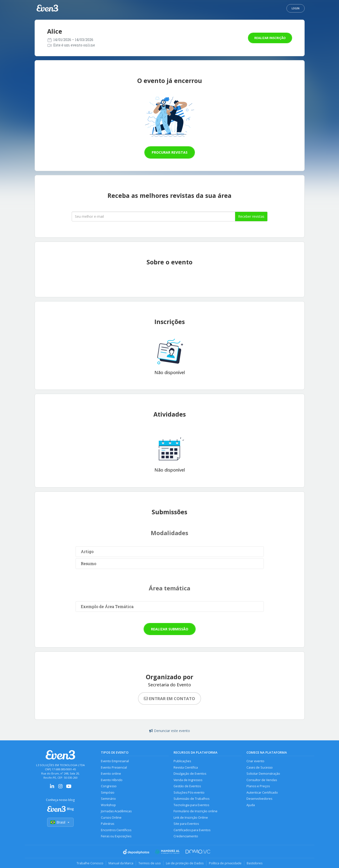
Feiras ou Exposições (116, 836)
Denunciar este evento (170, 731)
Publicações (182, 761)
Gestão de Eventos (187, 786)
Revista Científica (186, 767)
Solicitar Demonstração (263, 774)
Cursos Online (111, 818)
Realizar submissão (170, 629)
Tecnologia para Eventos (191, 805)
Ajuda (251, 805)
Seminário (108, 799)
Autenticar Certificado (262, 793)
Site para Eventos (186, 824)
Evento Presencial (114, 767)
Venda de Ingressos (188, 780)
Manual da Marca (121, 863)
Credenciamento (186, 836)
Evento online (111, 774)
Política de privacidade (225, 863)
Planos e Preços (258, 786)
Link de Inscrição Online (191, 818)
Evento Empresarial (115, 761)
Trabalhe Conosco (90, 863)
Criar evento (255, 761)
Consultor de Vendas (262, 780)
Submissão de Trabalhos (191, 799)
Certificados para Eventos (192, 830)
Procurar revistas (170, 152)
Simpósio (108, 793)
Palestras (108, 824)
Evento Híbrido (112, 780)
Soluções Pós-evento (189, 793)
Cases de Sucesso (260, 767)
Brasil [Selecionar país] (60, 822)
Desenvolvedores (259, 799)
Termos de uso (150, 863)
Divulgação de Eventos (190, 774)
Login (296, 8)
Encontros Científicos (116, 830)
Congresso (109, 786)
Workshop (108, 805)
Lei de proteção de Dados (185, 863)
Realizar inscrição (270, 38)
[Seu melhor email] (153, 217)
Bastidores (255, 863)
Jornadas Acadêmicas (116, 811)
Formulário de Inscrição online (196, 811)
